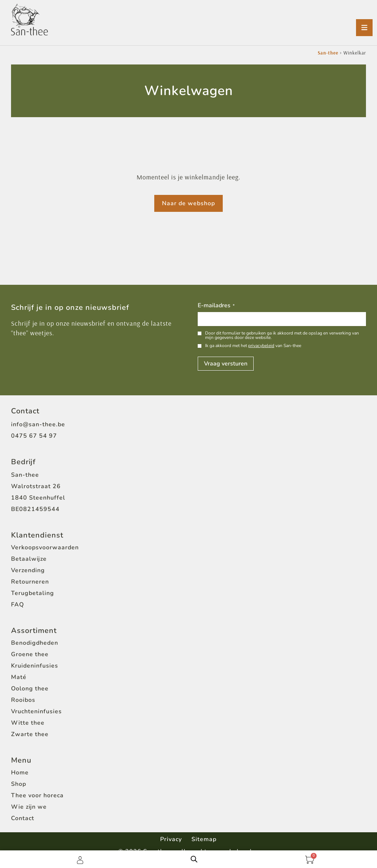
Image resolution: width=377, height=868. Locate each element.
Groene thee (30, 654)
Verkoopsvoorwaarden (45, 547)
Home (20, 773)
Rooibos (23, 700)
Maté (19, 677)
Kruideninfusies (35, 666)
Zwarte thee (30, 734)
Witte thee (28, 723)
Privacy (170, 839)
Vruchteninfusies (36, 711)
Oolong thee (30, 689)
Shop (19, 784)
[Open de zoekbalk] (194, 859)
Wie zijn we (29, 807)
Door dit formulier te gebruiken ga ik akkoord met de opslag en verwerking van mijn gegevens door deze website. (282, 335)
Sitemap (205, 839)
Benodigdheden (35, 643)
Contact (23, 818)
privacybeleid (261, 346)
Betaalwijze (29, 559)
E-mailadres (216, 306)
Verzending (28, 570)
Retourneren (30, 582)
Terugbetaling (33, 593)
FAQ (17, 605)
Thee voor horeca (37, 795)
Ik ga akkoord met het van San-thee (253, 346)
